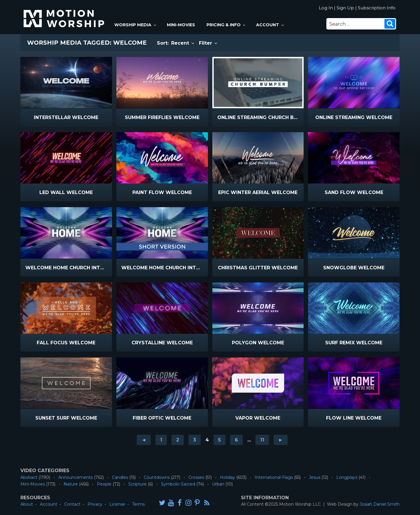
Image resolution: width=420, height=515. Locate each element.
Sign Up (345, 8)
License (117, 504)
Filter (209, 43)
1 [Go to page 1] (161, 440)
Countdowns (157, 477)
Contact (72, 504)
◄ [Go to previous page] (144, 440)
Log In (326, 8)
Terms (138, 504)
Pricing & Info (226, 25)
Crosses (196, 477)
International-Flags (274, 477)
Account (270, 25)
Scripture (138, 484)
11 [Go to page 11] (262, 440)
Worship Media (136, 25)
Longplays (347, 477)
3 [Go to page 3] (195, 440)
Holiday (228, 477)
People (104, 484)
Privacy (95, 504)
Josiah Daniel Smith (380, 504)
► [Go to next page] (281, 440)
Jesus (315, 477)
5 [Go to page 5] (219, 440)
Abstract (29, 477)
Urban (218, 484)
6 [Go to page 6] (236, 440)
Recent (183, 43)
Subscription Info (377, 8)
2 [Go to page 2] (178, 440)
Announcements (76, 477)
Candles (120, 477)
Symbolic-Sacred (178, 484)
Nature (71, 484)
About (27, 504)
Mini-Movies (181, 25)
